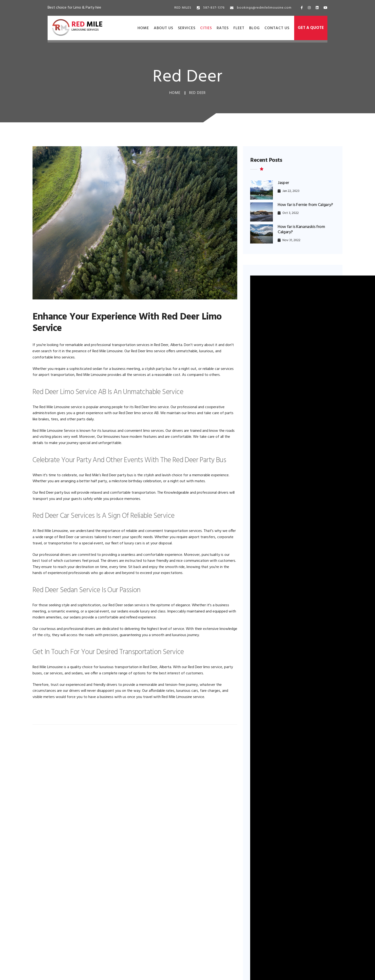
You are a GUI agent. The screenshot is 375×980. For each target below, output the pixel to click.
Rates (223, 28)
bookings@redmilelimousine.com (261, 8)
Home (143, 28)
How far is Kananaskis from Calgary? (301, 230)
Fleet (239, 28)
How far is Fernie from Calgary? (305, 205)
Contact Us (277, 28)
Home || (178, 93)
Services (187, 28)
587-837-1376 (211, 8)
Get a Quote (311, 28)
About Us (163, 28)
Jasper (283, 183)
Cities (206, 28)
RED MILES (183, 8)
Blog (254, 28)
